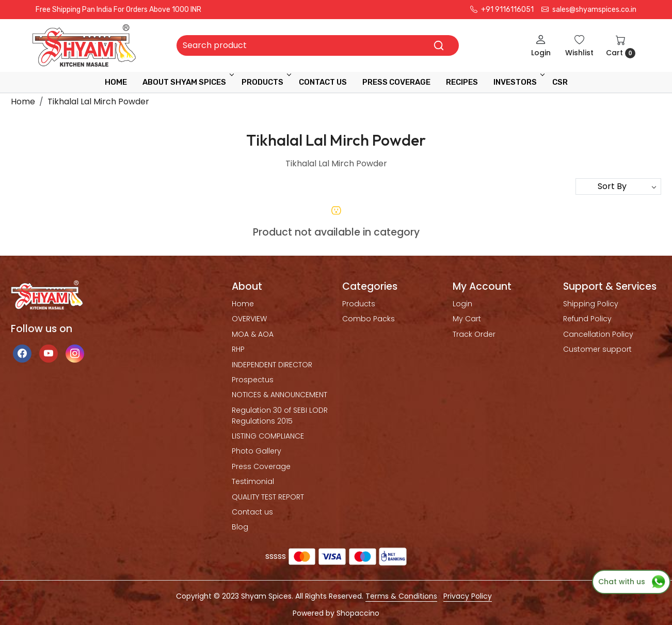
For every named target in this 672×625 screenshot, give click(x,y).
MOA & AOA (253, 334)
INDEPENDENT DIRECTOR (272, 365)
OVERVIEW (249, 319)
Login (462, 304)
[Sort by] (618, 186)
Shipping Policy (591, 304)
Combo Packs (369, 319)
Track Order (474, 334)
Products (266, 82)
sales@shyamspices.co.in (589, 10)
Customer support (597, 349)
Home (116, 82)
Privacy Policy (468, 596)
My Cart (467, 319)
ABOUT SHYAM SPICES (187, 82)
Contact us (252, 512)
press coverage (396, 82)
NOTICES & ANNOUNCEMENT (279, 395)
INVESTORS (518, 82)
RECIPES (462, 82)
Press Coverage (261, 466)
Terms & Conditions (401, 596)
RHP (238, 349)
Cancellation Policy (598, 334)
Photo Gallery (257, 451)
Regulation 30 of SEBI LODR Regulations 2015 (280, 416)
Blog (240, 527)
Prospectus (253, 380)
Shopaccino (358, 613)
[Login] (541, 46)
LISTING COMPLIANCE (268, 436)
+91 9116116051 (502, 10)
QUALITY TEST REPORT (268, 497)
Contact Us (323, 82)
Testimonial (253, 481)
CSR (560, 82)
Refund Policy (587, 319)
